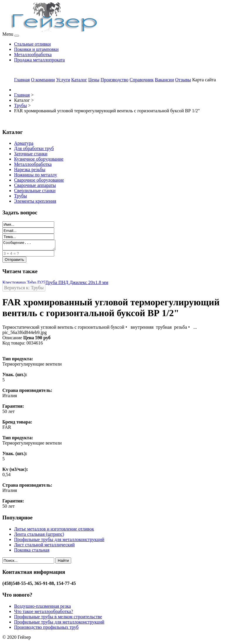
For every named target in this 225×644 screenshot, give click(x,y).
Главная (22, 80)
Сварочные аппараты (35, 185)
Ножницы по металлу (36, 175)
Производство (114, 80)
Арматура (24, 143)
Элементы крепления (35, 201)
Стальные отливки (32, 44)
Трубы (21, 196)
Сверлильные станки (35, 191)
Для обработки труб (34, 148)
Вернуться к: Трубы (24, 289)
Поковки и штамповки (36, 49)
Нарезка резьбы (30, 169)
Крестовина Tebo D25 (24, 284)
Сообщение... (32, 246)
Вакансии (165, 80)
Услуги (63, 80)
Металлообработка (33, 55)
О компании (43, 80)
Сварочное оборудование (39, 180)
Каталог (79, 80)
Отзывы (183, 80)
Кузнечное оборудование (39, 159)
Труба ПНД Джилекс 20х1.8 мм (77, 284)
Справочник (142, 80)
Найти (63, 562)
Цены (94, 80)
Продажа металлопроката (39, 60)
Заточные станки (31, 154)
